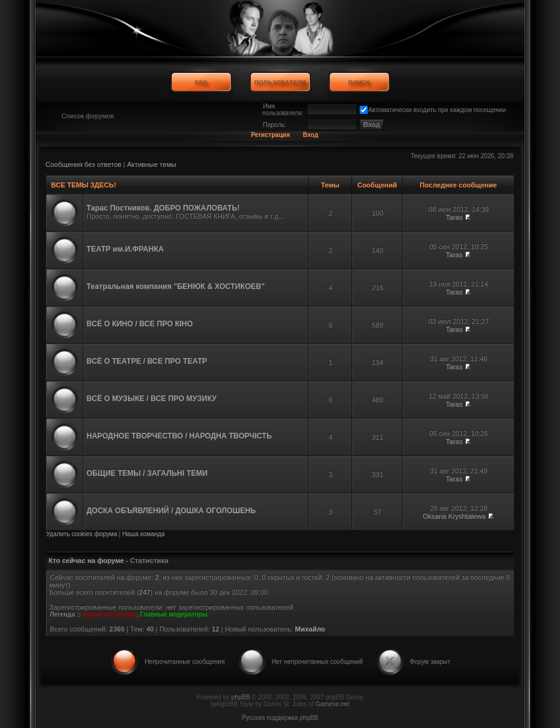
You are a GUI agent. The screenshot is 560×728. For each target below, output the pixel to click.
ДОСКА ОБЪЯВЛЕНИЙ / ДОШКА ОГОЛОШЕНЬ (171, 511)
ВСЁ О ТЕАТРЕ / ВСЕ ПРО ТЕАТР (147, 361)
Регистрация (270, 135)
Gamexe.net (332, 704)
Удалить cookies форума (82, 534)
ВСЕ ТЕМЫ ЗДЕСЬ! (83, 185)
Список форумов (88, 116)
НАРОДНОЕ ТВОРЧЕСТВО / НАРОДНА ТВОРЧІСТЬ (179, 436)
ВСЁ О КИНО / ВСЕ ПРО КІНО (140, 324)
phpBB (241, 697)
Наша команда (143, 534)
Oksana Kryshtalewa (455, 516)
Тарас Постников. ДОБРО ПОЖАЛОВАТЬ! (163, 208)
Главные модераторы (174, 614)
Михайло (310, 629)
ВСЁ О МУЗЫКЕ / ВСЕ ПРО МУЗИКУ (152, 399)
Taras (455, 217)
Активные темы (152, 164)
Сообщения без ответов (83, 164)
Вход (311, 135)
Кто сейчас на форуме (86, 560)
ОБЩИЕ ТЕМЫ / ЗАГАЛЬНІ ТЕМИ (147, 473)
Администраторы (109, 614)
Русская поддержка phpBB (280, 718)
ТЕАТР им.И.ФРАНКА (125, 249)
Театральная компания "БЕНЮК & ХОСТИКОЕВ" (175, 286)
